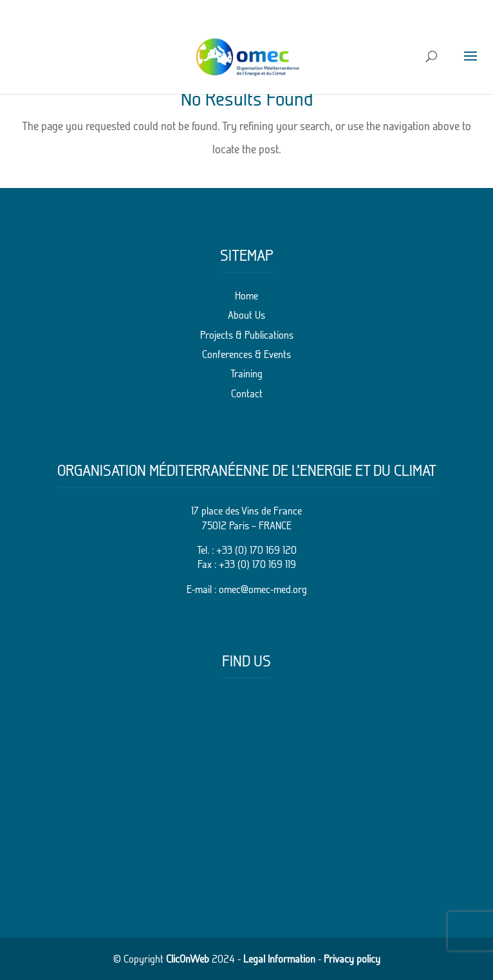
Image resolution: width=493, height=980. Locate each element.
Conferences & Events (247, 354)
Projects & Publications (247, 335)
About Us (247, 315)
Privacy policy (352, 959)
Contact (247, 393)
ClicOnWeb (188, 959)
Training (247, 373)
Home (247, 296)
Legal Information (279, 959)
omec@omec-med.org (263, 589)
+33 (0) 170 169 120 (256, 550)
